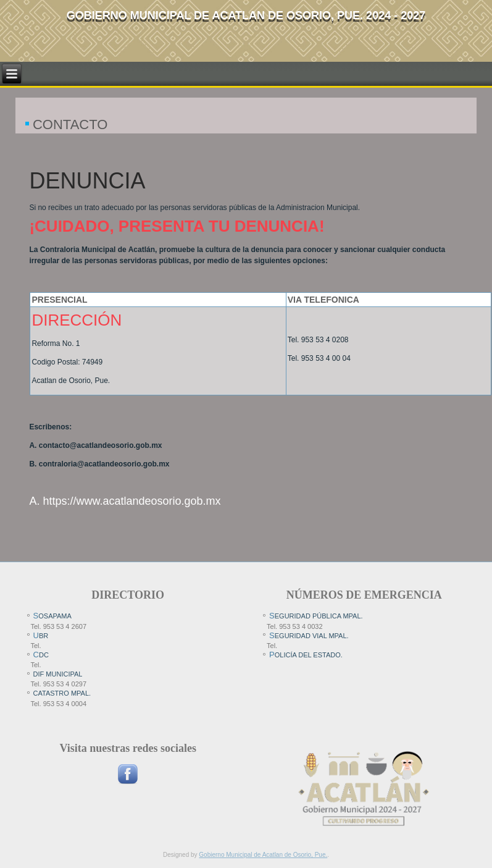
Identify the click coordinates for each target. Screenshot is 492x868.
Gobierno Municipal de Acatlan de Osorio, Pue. (263, 855)
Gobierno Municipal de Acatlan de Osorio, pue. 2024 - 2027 (246, 15)
